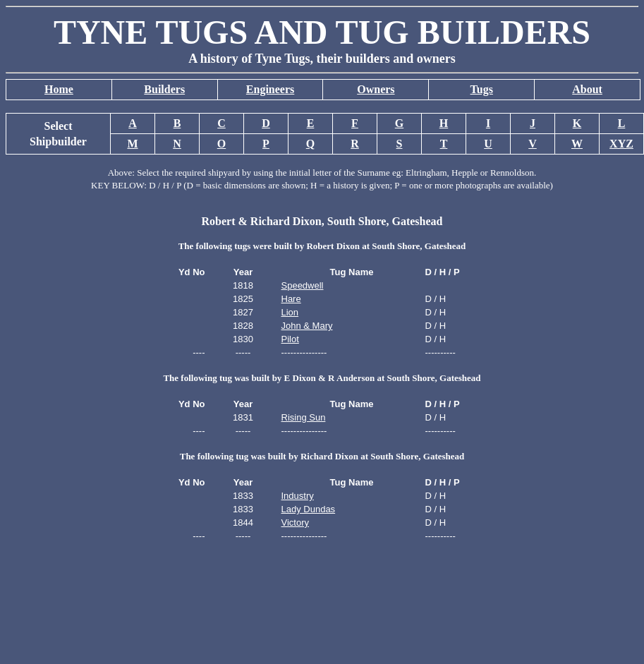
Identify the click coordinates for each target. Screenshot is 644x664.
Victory (296, 523)
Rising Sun (304, 417)
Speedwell (303, 285)
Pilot (290, 339)
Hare (291, 299)
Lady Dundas (309, 509)
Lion (290, 312)
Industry (298, 496)
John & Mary (307, 326)
